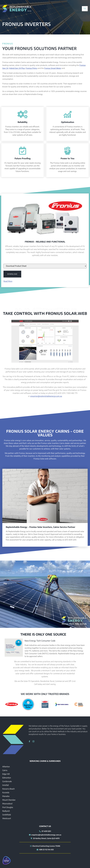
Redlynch (6, 811)
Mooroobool (7, 804)
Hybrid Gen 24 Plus (17, 68)
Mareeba (6, 796)
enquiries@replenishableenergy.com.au (46, 396)
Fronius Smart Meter (53, 68)
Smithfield (7, 815)
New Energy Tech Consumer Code (40, 641)
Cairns (5, 770)
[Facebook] (29, 741)
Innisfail (6, 785)
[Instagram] (33, 741)
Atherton (6, 767)
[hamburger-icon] (85, 9)
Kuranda (6, 792)
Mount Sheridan (9, 800)
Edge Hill (6, 774)
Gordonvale (7, 781)
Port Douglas (8, 807)
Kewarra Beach (8, 789)
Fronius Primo (31, 68)
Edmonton (7, 778)
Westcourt (7, 818)
